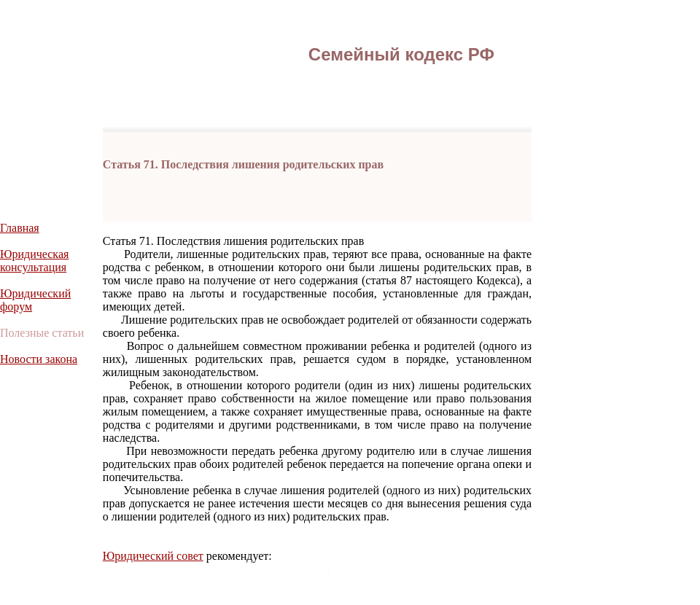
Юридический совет (153, 556)
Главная (20, 228)
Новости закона (39, 359)
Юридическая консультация (34, 261)
